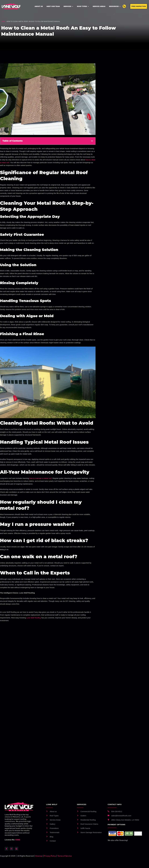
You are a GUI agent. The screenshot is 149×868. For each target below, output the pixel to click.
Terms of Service (65, 856)
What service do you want (121, 122)
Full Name (117, 79)
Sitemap (39, 856)
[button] (92, 141)
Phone (114, 90)
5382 (18, 840)
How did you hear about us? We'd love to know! (124, 134)
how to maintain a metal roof (41, 478)
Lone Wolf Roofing (34, 618)
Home (3, 22)
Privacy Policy (129, 172)
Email (114, 100)
